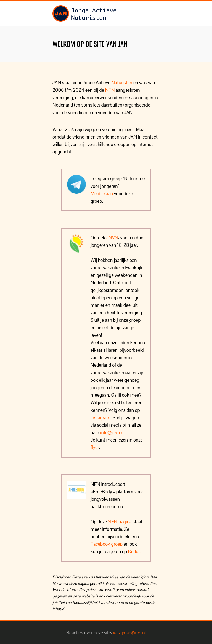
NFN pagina (120, 522)
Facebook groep (107, 544)
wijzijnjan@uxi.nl (130, 633)
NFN (110, 90)
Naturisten (122, 83)
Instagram (100, 418)
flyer (95, 447)
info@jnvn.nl (112, 432)
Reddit (135, 551)
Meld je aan (102, 194)
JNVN (112, 238)
